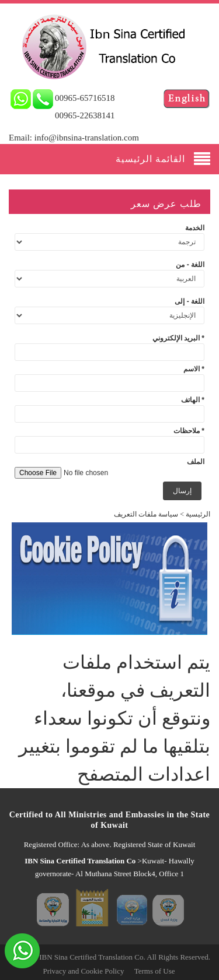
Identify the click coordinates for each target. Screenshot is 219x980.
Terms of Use (155, 971)
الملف (196, 462)
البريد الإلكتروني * (178, 338)
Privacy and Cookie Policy (83, 971)
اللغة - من (190, 265)
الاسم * (194, 369)
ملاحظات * (189, 431)
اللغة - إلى (190, 301)
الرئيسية (198, 514)
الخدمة (195, 228)
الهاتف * (193, 400)
